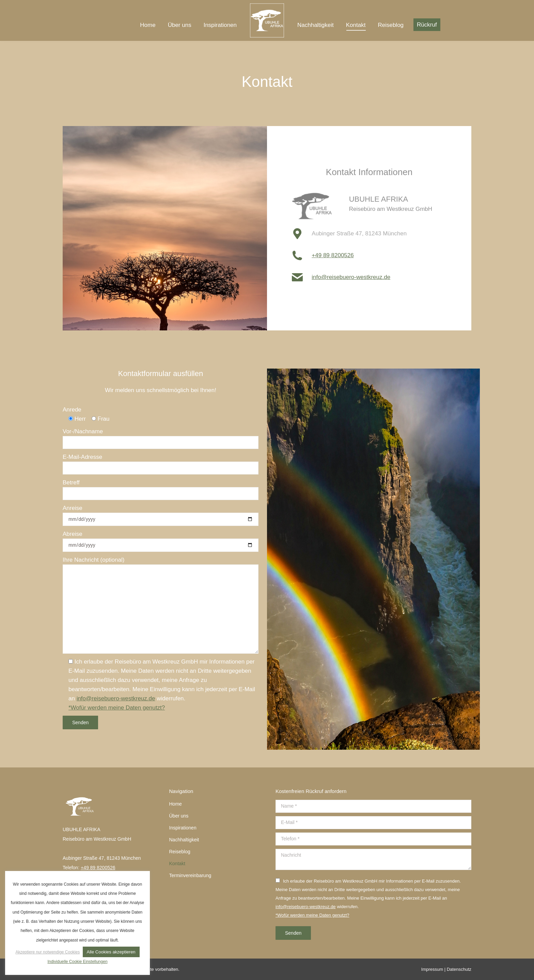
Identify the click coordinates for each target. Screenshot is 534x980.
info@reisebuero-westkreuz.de (351, 277)
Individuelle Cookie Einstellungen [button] (77, 962)
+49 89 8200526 (333, 255)
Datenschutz (459, 969)
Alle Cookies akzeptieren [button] (111, 952)
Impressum (432, 969)
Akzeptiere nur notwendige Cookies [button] (48, 952)
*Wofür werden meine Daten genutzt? (117, 708)
